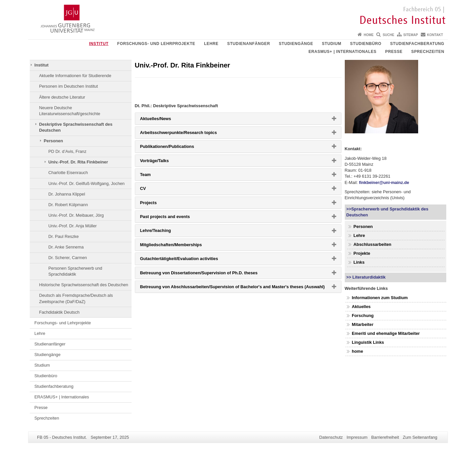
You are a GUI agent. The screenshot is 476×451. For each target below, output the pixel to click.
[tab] (238, 119)
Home (369, 35)
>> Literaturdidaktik (366, 277)
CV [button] (154, 190)
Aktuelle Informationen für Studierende (75, 76)
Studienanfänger (249, 44)
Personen (53, 141)
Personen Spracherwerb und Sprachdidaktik (75, 271)
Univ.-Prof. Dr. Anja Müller (72, 226)
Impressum (357, 437)
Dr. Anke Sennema (66, 247)
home (357, 351)
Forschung (363, 316)
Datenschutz (331, 437)
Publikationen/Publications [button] (178, 148)
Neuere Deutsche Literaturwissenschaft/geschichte (70, 111)
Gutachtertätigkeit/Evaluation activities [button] (190, 260)
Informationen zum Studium (380, 298)
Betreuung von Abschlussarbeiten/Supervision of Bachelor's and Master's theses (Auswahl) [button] (241, 288)
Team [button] (156, 176)
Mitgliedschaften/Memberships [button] (182, 246)
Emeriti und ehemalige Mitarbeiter (386, 333)
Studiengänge (296, 44)
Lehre (211, 44)
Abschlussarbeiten (372, 244)
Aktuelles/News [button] (166, 120)
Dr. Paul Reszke (63, 236)
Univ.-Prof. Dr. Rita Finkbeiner (78, 162)
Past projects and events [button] (176, 218)
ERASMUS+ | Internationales (342, 52)
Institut (99, 44)
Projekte (362, 253)
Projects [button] (159, 204)
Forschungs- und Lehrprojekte (156, 44)
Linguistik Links (368, 342)
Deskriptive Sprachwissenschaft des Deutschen (76, 127)
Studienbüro (366, 44)
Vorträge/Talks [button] (165, 162)
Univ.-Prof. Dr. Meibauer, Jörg (76, 215)
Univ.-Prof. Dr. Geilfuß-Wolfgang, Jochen (86, 183)
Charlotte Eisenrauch (68, 173)
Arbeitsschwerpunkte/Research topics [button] (189, 134)
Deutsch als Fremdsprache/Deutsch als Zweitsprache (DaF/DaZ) (76, 298)
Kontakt (435, 35)
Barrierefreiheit (385, 437)
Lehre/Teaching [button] (166, 232)
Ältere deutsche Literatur (62, 97)
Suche (389, 35)
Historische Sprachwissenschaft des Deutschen (84, 285)
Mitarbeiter (362, 324)
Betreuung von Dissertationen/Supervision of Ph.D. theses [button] (209, 274)
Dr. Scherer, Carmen (68, 258)
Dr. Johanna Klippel (67, 194)
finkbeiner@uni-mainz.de (384, 182)
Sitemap (411, 35)
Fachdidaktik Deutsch (59, 312)
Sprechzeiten (428, 52)
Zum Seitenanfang (420, 437)
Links (359, 262)
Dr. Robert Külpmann (68, 205)
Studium (332, 44)
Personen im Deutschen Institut (68, 86)
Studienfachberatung (417, 44)
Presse (394, 52)
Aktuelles (361, 307)
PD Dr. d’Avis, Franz (67, 151)
